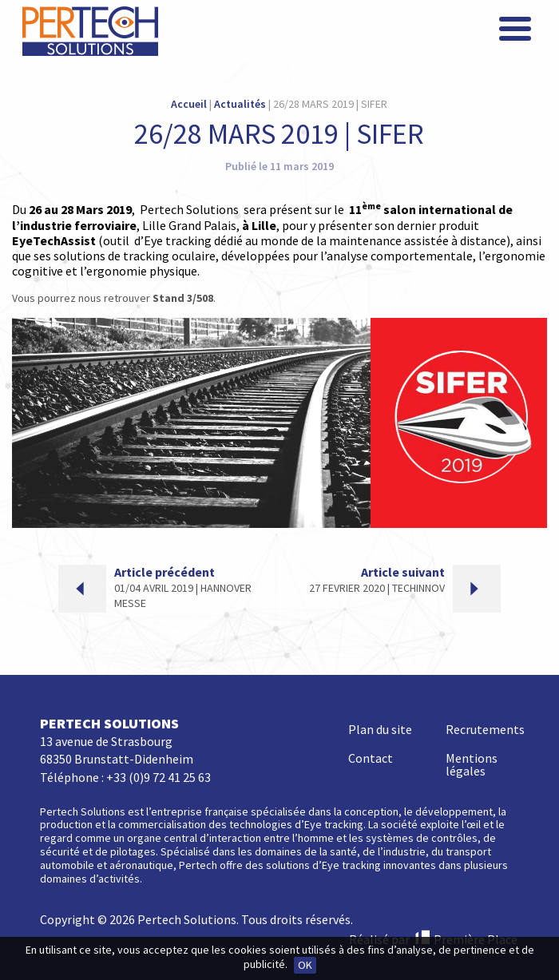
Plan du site (380, 729)
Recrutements (485, 729)
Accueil (189, 104)
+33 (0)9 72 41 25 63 (159, 777)
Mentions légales (472, 764)
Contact (371, 758)
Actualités (240, 104)
